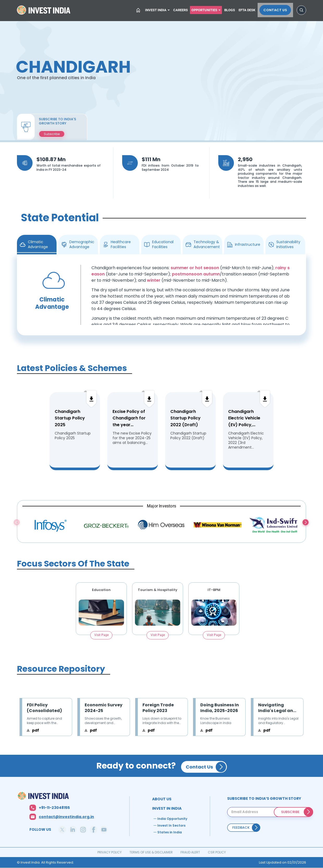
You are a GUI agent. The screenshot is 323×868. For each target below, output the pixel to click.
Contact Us (277, 10)
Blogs (232, 10)
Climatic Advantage (38, 244)
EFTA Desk (250, 10)
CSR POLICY (217, 852)
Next (306, 523)
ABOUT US (162, 799)
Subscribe (52, 134)
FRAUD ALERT (190, 852)
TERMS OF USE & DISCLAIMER (151, 852)
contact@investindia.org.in (66, 817)
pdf (36, 730)
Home (44, 11)
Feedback (241, 828)
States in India (170, 832)
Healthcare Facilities (121, 244)
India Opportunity (172, 819)
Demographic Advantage (82, 244)
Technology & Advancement (207, 244)
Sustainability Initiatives (288, 244)
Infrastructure (248, 244)
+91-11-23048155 (54, 808)
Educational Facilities (163, 244)
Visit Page (101, 635)
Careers (182, 10)
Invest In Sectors (171, 825)
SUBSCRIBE (290, 812)
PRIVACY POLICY (110, 852)
